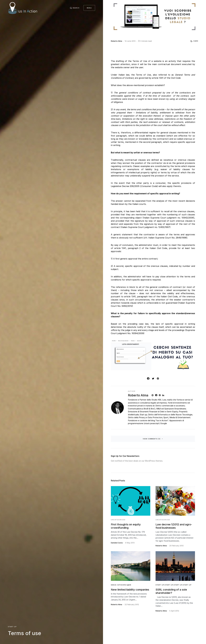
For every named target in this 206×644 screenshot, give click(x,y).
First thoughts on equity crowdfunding (126, 526)
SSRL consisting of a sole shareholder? (171, 591)
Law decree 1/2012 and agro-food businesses (174, 526)
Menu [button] (89, 8)
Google (164, 423)
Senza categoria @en (121, 585)
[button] (75, 8)
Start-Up (12, 627)
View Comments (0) (152, 439)
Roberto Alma (138, 395)
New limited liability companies (130, 590)
